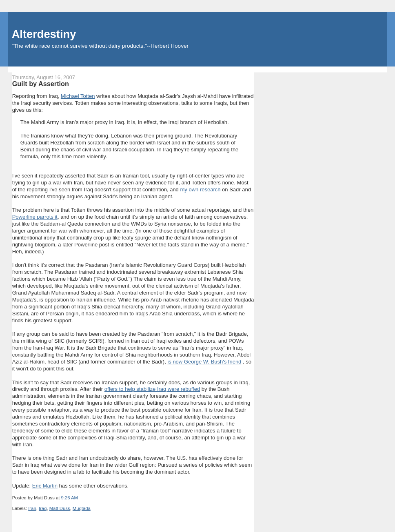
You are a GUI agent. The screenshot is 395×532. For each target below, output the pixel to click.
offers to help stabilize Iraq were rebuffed (152, 389)
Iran (32, 508)
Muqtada (82, 508)
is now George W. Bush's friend (204, 362)
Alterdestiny (44, 34)
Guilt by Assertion (41, 84)
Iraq (43, 508)
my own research (200, 190)
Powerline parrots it (35, 217)
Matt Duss (60, 508)
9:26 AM (70, 498)
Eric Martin (45, 486)
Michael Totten (78, 96)
